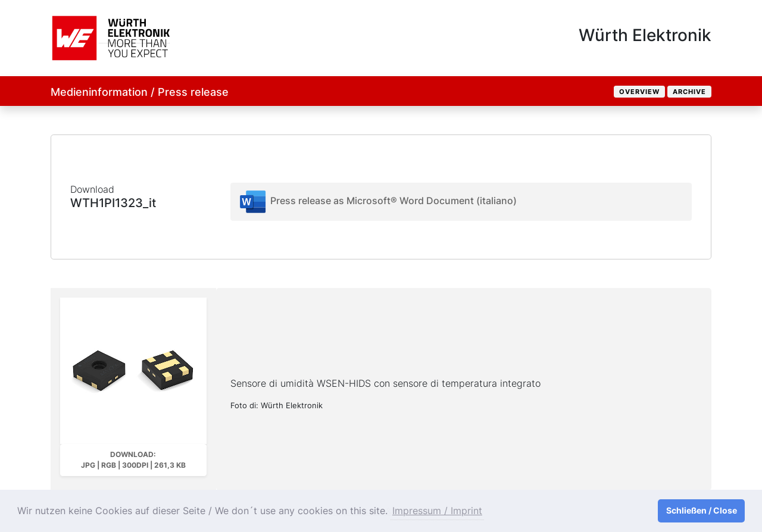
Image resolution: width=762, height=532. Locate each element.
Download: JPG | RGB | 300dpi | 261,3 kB (133, 460)
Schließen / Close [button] (702, 510)
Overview (639, 92)
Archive (689, 92)
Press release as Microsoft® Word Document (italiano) (377, 202)
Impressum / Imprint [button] (437, 511)
